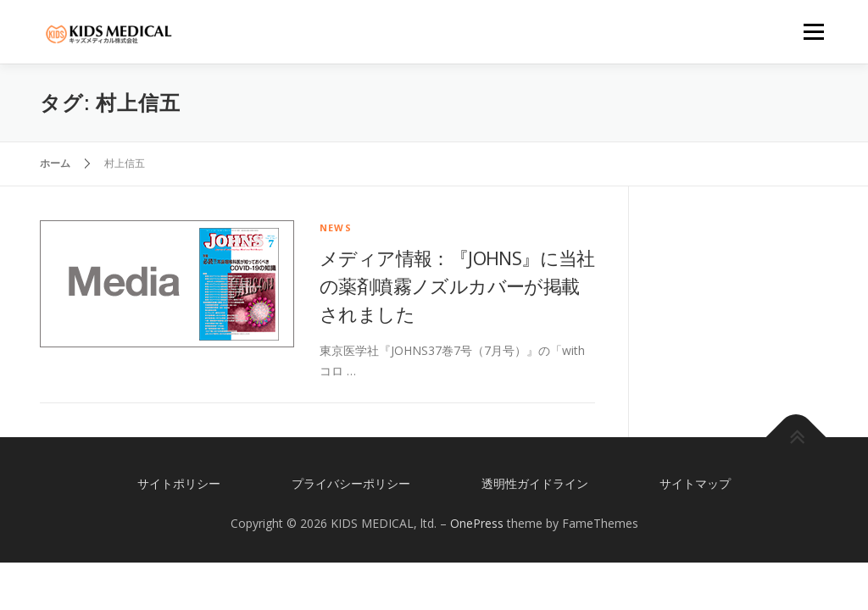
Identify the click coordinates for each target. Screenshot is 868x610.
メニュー (813, 32)
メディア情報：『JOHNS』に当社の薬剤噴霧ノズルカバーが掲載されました (457, 286)
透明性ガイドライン (535, 483)
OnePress (477, 523)
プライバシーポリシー (351, 483)
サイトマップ (695, 483)
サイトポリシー (179, 483)
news (336, 227)
